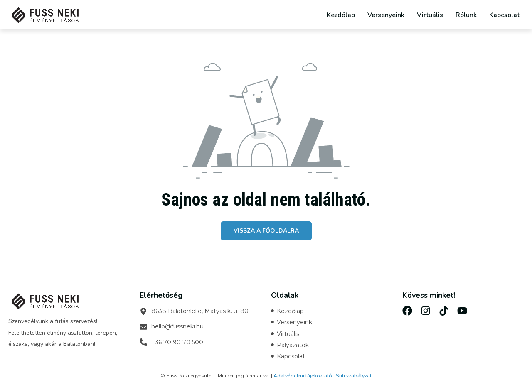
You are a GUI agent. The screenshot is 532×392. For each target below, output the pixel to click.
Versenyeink (386, 15)
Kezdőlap (341, 15)
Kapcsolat (504, 15)
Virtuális (430, 15)
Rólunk (466, 15)
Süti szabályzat (354, 376)
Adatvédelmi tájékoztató (303, 376)
